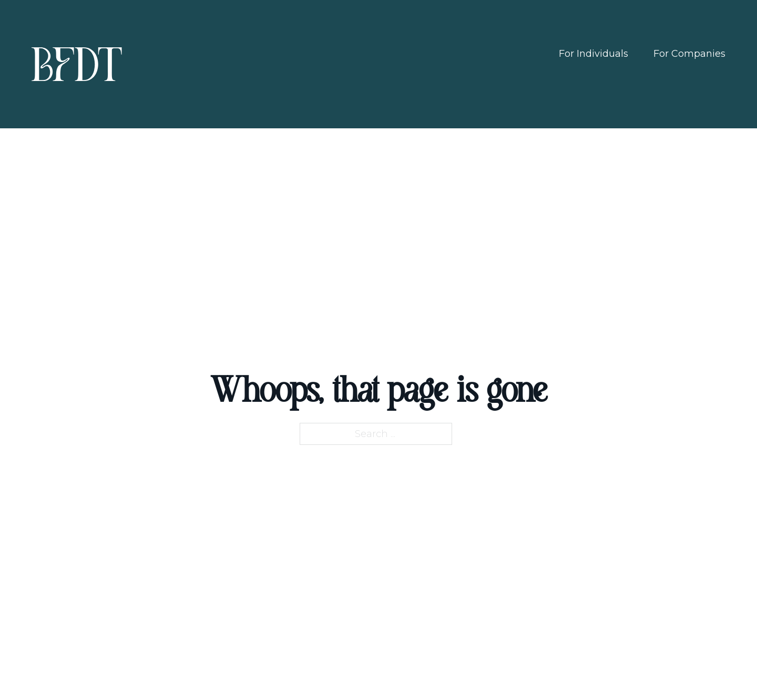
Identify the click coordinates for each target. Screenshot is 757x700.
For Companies (689, 54)
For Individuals (594, 54)
